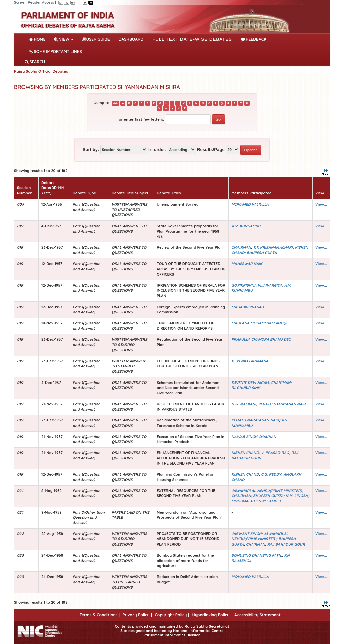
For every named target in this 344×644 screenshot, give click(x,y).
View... (321, 204)
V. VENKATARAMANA (250, 361)
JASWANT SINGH (246, 534)
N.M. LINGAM (297, 496)
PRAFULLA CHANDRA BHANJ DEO (261, 339)
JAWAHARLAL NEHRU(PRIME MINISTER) (267, 491)
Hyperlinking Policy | (212, 615)
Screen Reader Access (34, 2)
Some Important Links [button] (55, 52)
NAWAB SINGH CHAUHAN (254, 437)
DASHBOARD (131, 39)
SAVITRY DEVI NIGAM (250, 383)
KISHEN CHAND (245, 453)
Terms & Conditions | (100, 615)
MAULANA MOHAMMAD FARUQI (259, 323)
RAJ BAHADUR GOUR (286, 544)
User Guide (96, 39)
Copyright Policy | (172, 615)
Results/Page (211, 149)
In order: (158, 149)
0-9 (115, 103)
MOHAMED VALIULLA (250, 204)
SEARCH (35, 62)
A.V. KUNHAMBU (246, 226)
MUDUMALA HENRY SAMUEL (256, 501)
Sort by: (91, 149)
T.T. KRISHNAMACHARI (273, 247)
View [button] (64, 39)
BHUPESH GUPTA (262, 253)
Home (38, 39)
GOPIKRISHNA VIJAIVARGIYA (257, 285)
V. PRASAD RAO (275, 453)
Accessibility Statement (257, 615)
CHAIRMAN (241, 247)
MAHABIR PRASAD (248, 307)
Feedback (254, 39)
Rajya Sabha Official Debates (41, 71)
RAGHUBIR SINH (246, 388)
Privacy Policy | (137, 615)
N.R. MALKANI (244, 404)
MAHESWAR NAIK (247, 264)
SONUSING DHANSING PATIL (256, 555)
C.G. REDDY (271, 474)
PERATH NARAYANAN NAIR (282, 404)
